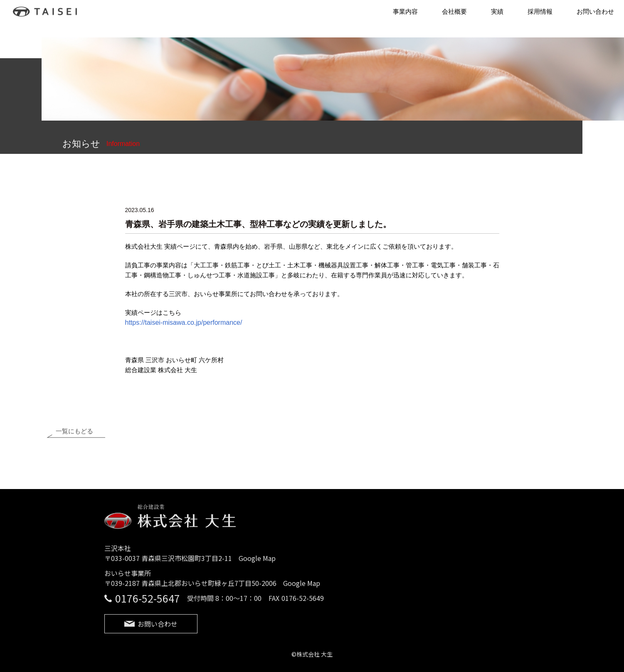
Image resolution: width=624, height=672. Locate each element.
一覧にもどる (74, 434)
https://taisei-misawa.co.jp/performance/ (184, 322)
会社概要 (454, 11)
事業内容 (405, 11)
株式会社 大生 (49, 12)
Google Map (257, 561)
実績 (497, 11)
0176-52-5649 (303, 600)
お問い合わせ (595, 11)
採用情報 (540, 11)
